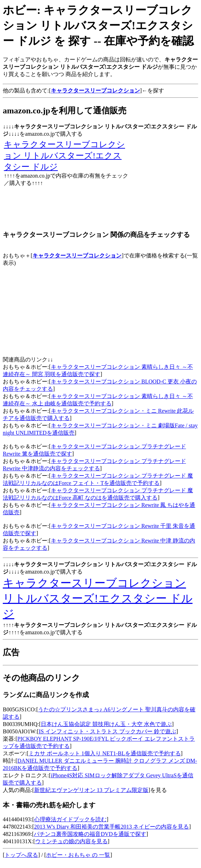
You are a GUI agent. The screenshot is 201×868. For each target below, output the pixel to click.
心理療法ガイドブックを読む (70, 819)
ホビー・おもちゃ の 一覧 (78, 855)
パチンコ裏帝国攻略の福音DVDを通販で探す (90, 834)
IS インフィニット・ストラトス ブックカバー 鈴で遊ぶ (107, 731)
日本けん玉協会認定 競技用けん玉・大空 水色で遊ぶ (106, 724)
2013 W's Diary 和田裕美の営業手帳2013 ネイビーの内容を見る (112, 827)
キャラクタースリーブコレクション (77, 256)
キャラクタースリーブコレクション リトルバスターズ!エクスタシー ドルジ (64, 156)
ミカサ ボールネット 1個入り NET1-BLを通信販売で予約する (105, 753)
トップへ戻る (21, 855)
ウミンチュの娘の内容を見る (71, 841)
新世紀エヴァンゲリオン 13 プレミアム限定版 (91, 790)
